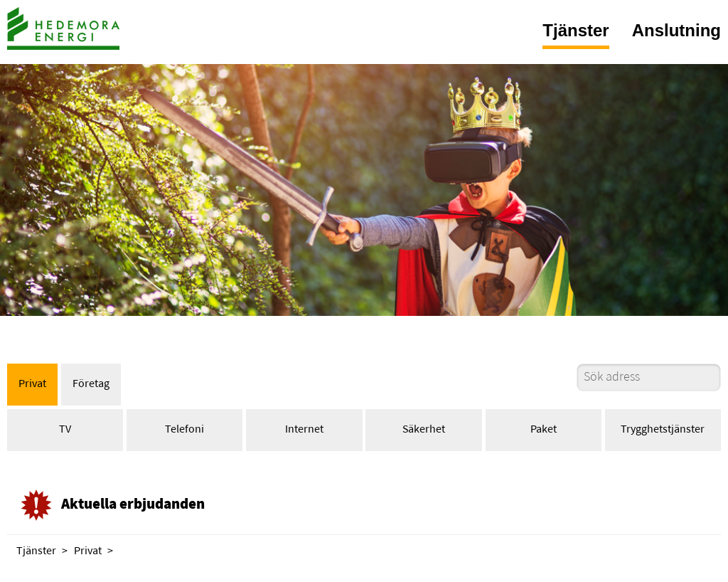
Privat (32, 384)
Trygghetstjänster (663, 430)
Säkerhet (424, 430)
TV (65, 430)
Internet (304, 430)
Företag (91, 384)
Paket (544, 430)
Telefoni (184, 430)
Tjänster (576, 30)
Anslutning (676, 30)
